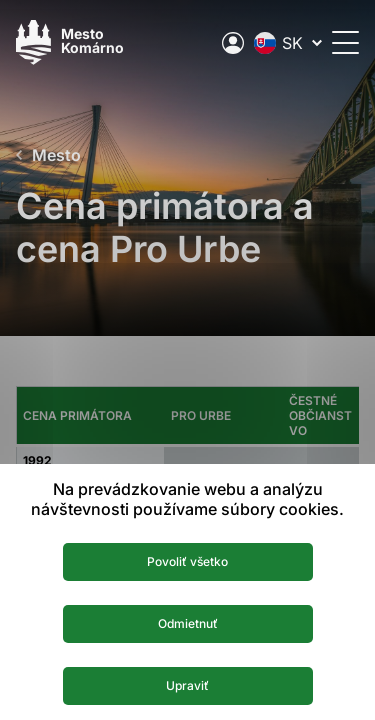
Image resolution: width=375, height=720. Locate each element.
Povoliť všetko (187, 561)
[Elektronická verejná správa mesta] (233, 43)
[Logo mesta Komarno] (70, 42)
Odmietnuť (188, 623)
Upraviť (187, 685)
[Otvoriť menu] (345, 42)
